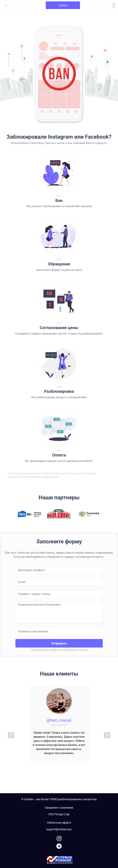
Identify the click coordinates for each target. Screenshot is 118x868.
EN (5, 5)
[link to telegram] (59, 846)
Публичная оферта (59, 823)
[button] (11, 735)
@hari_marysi (59, 720)
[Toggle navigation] (114, 5)
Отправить (59, 643)
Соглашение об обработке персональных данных (59, 650)
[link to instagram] (59, 838)
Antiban (63, 5)
